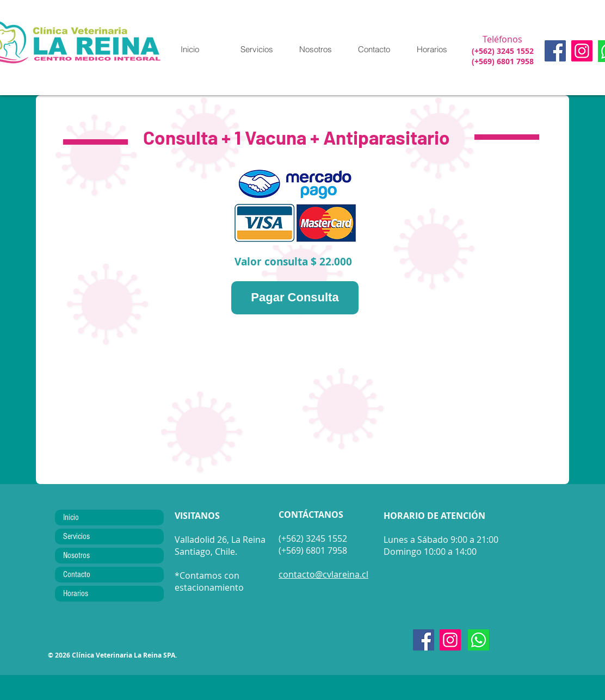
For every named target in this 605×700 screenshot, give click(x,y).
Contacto (77, 574)
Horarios (76, 593)
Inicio (71, 517)
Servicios (76, 536)
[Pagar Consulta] (295, 298)
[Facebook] (555, 51)
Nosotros (76, 555)
